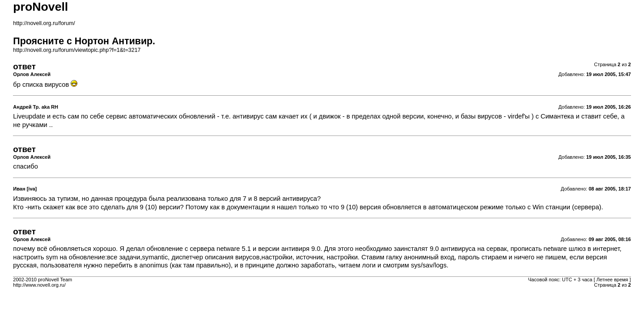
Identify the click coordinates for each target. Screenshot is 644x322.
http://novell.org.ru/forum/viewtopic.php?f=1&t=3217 (77, 50)
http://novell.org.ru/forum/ (44, 23)
